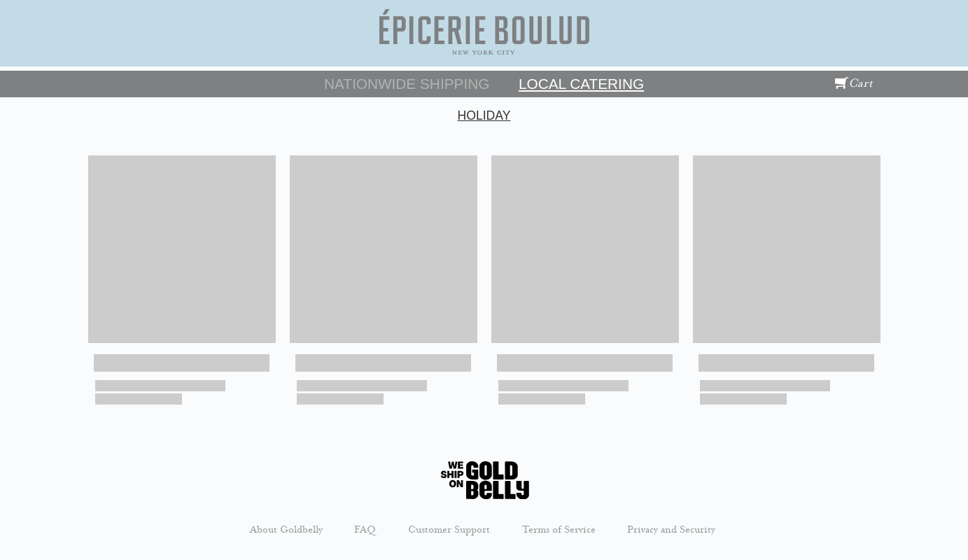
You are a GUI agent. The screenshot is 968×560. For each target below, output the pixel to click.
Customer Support (449, 529)
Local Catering (581, 84)
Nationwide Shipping (407, 84)
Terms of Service (559, 529)
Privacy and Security (671, 529)
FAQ (365, 529)
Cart (854, 83)
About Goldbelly (286, 529)
